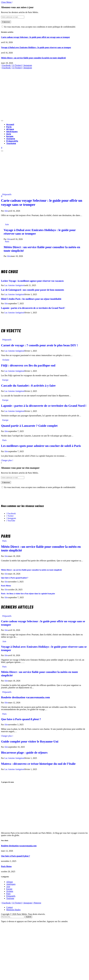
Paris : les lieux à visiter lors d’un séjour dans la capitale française (28, 594)
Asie (9, 134)
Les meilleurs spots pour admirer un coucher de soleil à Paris (41, 446)
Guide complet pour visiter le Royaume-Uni (30, 741)
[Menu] (2, 121)
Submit (29, 917)
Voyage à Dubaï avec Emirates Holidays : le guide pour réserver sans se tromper (36, 47)
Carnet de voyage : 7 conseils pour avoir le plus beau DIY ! (39, 345)
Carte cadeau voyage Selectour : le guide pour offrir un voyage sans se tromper (35, 37)
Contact (10, 907)
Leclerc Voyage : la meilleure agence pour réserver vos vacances (32, 281)
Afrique (10, 129)
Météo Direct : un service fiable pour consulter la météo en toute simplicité (33, 58)
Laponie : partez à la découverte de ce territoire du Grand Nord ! (33, 308)
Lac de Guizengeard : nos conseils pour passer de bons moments (33, 290)
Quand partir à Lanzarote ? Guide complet (29, 426)
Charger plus (7, 460)
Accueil (10, 124)
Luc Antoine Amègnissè (14, 285)
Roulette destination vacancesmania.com (25, 697)
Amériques (12, 132)
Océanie (11, 139)
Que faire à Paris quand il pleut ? (15, 578)
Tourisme (11, 143)
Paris (9, 127)
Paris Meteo (6, 586)
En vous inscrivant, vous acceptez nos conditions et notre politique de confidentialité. (39, 27)
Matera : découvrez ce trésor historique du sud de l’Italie (38, 764)
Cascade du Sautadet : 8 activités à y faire (28, 386)
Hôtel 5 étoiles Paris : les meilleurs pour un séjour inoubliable (31, 299)
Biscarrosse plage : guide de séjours (24, 752)
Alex (6, 211)
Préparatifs (12, 141)
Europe (10, 136)
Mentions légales (13, 910)
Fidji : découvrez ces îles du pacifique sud (28, 365)
